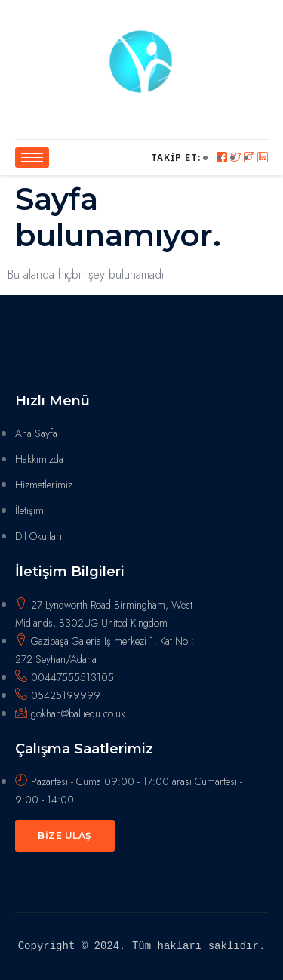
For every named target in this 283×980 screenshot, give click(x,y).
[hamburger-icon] (32, 157)
